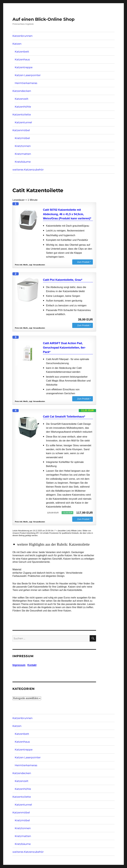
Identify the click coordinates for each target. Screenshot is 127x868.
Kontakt (32, 665)
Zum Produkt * (84, 262)
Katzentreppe (24, 67)
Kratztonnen (23, 146)
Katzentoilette (22, 115)
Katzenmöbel (21, 130)
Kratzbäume (23, 162)
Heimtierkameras (26, 83)
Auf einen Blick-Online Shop (43, 19)
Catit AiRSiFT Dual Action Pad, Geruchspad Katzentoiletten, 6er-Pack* (64, 348)
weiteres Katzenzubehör (28, 170)
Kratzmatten (23, 154)
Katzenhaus (22, 59)
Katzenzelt (22, 99)
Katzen (17, 44)
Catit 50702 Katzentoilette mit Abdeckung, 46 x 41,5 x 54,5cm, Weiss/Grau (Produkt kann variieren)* (67, 214)
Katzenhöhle (23, 107)
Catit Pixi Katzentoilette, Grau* (63, 280)
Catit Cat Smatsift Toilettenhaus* (64, 417)
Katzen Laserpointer (28, 75)
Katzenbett (22, 52)
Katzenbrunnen (22, 36)
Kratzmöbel (22, 138)
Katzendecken (22, 91)
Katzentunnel (23, 122)
